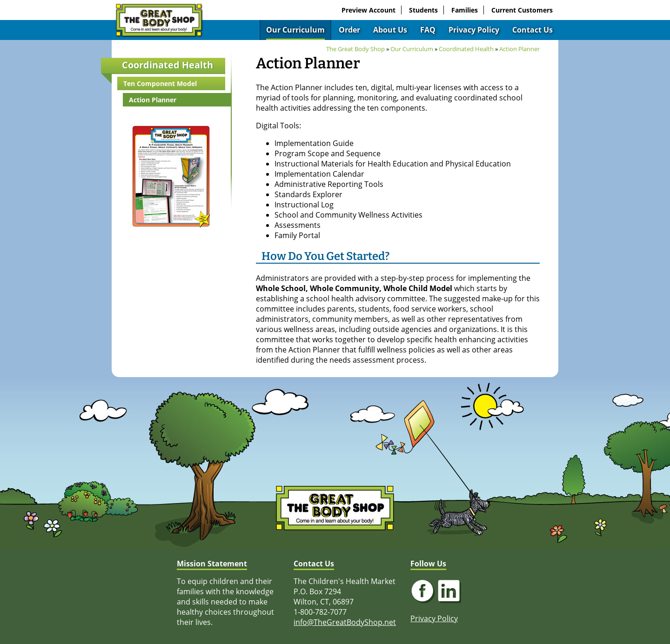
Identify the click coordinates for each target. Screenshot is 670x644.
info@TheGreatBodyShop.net (345, 622)
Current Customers (522, 10)
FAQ (428, 30)
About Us (390, 30)
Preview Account (368, 10)
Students (423, 10)
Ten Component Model (160, 83)
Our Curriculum (295, 30)
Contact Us (533, 30)
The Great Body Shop (355, 49)
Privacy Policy (474, 30)
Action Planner (153, 100)
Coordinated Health (167, 65)
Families (465, 10)
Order (349, 30)
